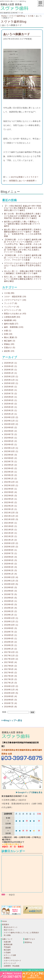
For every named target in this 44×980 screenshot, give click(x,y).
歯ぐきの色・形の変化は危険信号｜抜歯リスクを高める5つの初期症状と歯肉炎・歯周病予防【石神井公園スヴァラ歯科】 (23, 216)
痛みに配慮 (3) (11, 337)
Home (4, 16)
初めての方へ (9, 930)
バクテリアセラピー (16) (15, 300)
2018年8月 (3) (11, 628)
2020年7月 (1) (11, 553)
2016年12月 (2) (11, 686)
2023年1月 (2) (11, 479)
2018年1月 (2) (11, 649)
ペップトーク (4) (12, 307)
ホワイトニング (10, 963)
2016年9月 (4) (11, 696)
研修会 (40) (9, 344)
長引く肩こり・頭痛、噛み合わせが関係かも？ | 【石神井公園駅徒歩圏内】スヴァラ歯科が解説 (23, 279)
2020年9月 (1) (11, 550)
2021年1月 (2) (11, 540)
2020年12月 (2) (11, 543)
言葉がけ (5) (10, 348)
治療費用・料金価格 (12, 966)
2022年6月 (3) (11, 496)
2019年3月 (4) (11, 608)
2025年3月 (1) (11, 407)
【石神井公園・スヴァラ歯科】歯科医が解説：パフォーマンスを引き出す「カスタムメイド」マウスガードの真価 (23, 258)
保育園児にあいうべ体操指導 (22, 181)
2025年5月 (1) (11, 400)
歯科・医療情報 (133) (14, 327)
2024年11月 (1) (11, 421)
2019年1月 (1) (11, 615)
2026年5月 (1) (11, 363)
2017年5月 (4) (11, 669)
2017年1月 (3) (11, 683)
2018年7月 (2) (11, 632)
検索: (4, 712)
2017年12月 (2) (11, 652)
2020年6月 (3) (11, 557)
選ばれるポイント (11, 927)
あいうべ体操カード (17, 34)
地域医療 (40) (10, 320)
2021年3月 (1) (11, 533)
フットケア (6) (11, 303)
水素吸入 (7, 958)
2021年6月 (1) (11, 526)
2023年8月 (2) (11, 458)
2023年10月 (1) (11, 451)
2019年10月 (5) (11, 584)
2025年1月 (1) (11, 414)
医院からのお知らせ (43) (15, 314)
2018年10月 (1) (11, 625)
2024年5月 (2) (11, 441)
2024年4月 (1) (11, 445)
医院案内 (6, 924)
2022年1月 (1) (11, 509)
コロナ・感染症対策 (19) (15, 297)
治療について (7, 939)
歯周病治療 (8, 944)
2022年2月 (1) (11, 506)
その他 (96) (9, 293)
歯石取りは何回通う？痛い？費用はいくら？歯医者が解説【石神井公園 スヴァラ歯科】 (22, 224)
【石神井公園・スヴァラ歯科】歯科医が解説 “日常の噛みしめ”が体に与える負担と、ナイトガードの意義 (23, 250)
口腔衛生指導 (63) (12, 317)
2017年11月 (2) (11, 656)
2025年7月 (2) (11, 394)
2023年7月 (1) (11, 462)
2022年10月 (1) (11, 485)
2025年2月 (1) (11, 410)
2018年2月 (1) (11, 645)
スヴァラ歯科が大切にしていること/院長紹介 (21, 933)
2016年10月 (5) (11, 693)
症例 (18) (8, 334)
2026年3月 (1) (11, 370)
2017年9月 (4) (11, 662)
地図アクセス (30, 939)
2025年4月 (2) (11, 404)
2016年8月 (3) (11, 700)
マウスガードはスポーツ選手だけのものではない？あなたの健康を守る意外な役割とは (23, 265)
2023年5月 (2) (11, 465)
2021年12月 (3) (11, 513)
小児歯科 (7, 952)
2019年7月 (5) (11, 594)
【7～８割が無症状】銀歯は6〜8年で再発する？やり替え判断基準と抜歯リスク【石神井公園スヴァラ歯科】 (23, 208)
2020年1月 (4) (11, 574)
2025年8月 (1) (11, 390)
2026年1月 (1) (11, 373)
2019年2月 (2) (11, 611)
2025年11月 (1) (11, 380)
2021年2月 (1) (11, 536)
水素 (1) (8, 331)
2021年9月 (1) (11, 523)
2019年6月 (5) (11, 598)
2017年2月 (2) (11, 679)
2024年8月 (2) (11, 431)
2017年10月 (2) (11, 659)
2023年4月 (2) (11, 468)
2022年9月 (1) (11, 489)
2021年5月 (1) (11, 530)
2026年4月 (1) (11, 366)
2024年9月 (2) (11, 428)
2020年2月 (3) (11, 570)
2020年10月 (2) (11, 547)
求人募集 (7, 935)
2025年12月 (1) (11, 377)
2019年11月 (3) (11, 581)
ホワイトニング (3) (13, 310)
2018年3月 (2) (11, 642)
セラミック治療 (10, 955)
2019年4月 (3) (11, 604)
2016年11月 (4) (11, 690)
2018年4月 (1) (11, 639)
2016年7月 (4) (11, 703)
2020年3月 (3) (11, 567)
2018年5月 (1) (11, 635)
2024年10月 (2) (11, 424)
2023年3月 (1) (11, 472)
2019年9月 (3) (11, 587)
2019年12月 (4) (11, 577)
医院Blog (28, 942)
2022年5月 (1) (11, 499)
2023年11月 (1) (11, 448)
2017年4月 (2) (11, 673)
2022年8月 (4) (11, 492)
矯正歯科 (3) (10, 341)
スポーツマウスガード (13, 961)
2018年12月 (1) (11, 618)
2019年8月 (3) (11, 591)
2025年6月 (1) (11, 397)
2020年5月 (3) (11, 560)
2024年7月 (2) (11, 434)
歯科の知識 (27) (11, 324)
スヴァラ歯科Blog (14, 22)
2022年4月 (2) (11, 502)
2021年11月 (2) (11, 516)
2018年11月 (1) (11, 622)
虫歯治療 (7, 942)
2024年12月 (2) (11, 417)
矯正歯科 (7, 950)
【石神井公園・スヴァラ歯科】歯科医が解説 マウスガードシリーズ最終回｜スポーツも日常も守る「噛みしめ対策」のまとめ (23, 242)
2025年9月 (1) (11, 387)
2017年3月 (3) (11, 676)
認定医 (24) (9, 351)
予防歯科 (7, 947)
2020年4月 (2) (11, 564)
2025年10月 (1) (11, 383)
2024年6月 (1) (11, 438)
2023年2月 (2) (11, 475)
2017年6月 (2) (11, 666)
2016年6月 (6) (11, 707)
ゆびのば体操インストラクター (25, 177)
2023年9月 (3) (11, 455)
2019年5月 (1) (11, 601)
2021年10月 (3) (11, 519)
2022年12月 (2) (11, 482)
